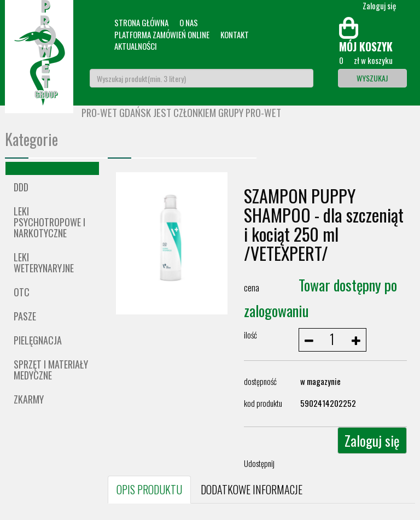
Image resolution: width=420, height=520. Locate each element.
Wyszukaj (372, 78)
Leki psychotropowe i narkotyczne (49, 222)
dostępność (260, 381)
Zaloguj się (372, 440)
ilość (250, 335)
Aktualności (136, 46)
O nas (189, 22)
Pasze (25, 316)
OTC (22, 292)
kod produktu (263, 403)
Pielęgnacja (38, 340)
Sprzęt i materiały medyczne (51, 370)
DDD (21, 187)
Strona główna (141, 22)
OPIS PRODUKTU (149, 489)
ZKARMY (29, 399)
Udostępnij (259, 463)
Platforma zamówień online (162, 34)
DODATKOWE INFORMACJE (252, 489)
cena (252, 287)
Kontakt (235, 34)
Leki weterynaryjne (44, 262)
